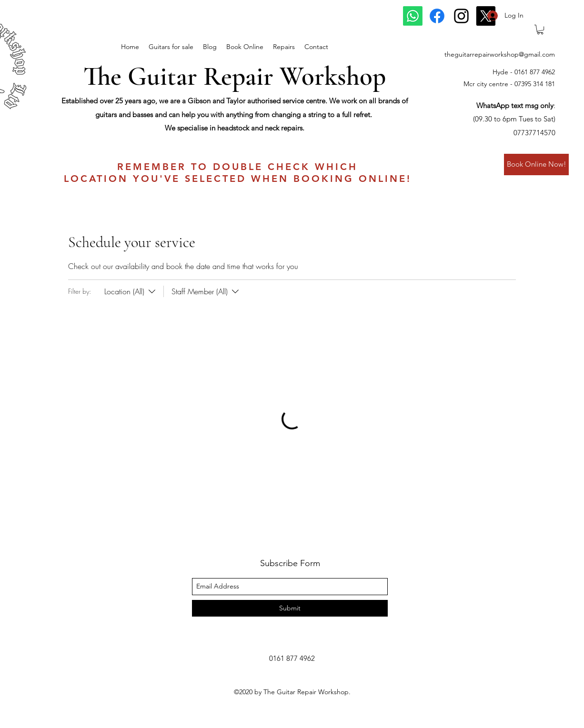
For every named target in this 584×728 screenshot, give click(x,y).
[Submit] (290, 608)
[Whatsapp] (413, 16)
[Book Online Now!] (536, 165)
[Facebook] (437, 16)
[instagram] (461, 16)
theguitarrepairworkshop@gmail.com (500, 54)
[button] (540, 30)
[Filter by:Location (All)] (131, 291)
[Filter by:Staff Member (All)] (202, 291)
